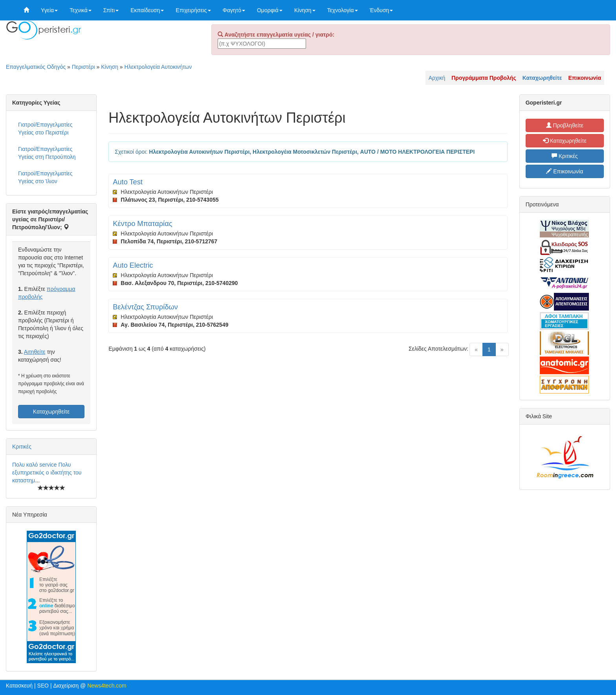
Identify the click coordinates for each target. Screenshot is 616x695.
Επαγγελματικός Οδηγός (36, 67)
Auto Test (128, 182)
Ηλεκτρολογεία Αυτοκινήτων (158, 67)
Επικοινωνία (565, 171)
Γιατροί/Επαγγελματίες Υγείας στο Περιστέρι (45, 129)
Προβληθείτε (565, 125)
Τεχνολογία (343, 10)
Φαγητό (234, 10)
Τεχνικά (81, 10)
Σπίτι (111, 10)
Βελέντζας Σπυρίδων (145, 307)
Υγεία (49, 10)
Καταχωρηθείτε (51, 412)
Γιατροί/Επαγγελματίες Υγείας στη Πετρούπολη (47, 153)
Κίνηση (305, 10)
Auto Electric (133, 265)
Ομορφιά (270, 10)
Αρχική (437, 78)
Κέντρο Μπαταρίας (142, 224)
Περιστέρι (83, 67)
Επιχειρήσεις (193, 10)
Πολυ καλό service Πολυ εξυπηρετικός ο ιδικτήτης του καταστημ (47, 473)
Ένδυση (381, 10)
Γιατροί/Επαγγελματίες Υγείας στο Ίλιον (45, 177)
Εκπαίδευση (147, 10)
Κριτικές (22, 447)
